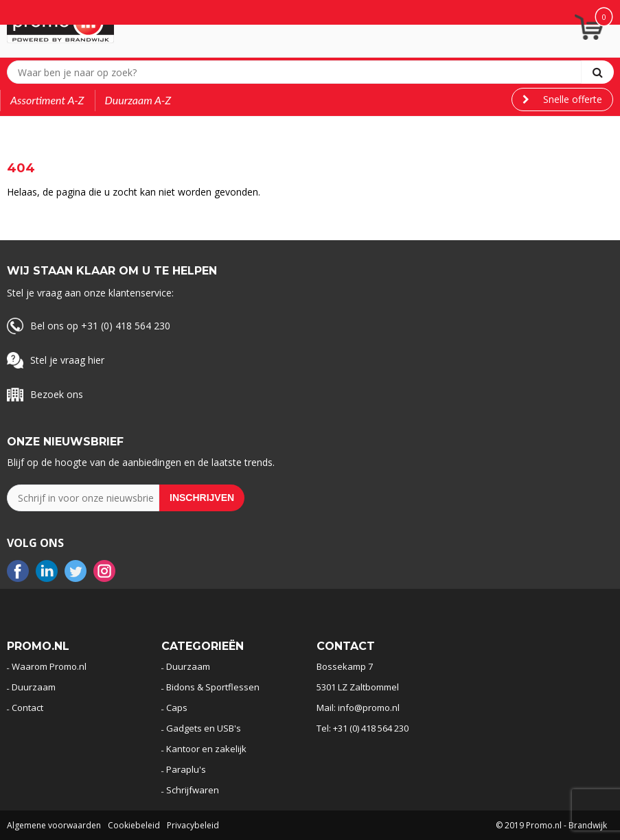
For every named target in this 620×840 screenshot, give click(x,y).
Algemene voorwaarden (54, 825)
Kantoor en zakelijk (206, 749)
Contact (27, 708)
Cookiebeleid (134, 825)
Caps (177, 708)
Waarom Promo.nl (49, 666)
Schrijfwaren (193, 790)
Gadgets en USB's (204, 728)
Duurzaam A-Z (138, 100)
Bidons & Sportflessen (213, 687)
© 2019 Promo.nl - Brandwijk (551, 825)
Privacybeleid (193, 825)
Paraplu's (186, 769)
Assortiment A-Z (47, 100)
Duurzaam (34, 687)
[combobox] (297, 72)
